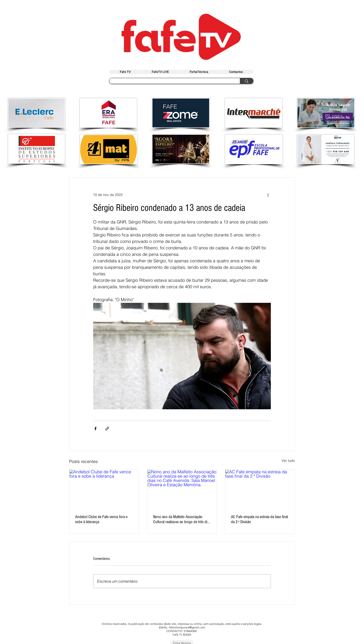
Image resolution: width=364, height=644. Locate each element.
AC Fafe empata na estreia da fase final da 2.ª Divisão (259, 519)
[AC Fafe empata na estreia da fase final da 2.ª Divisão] (260, 489)
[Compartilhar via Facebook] (95, 429)
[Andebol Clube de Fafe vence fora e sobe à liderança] (104, 489)
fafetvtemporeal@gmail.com (187, 627)
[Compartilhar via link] (107, 429)
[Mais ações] (268, 195)
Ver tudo (288, 461)
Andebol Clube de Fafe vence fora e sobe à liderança (101, 519)
